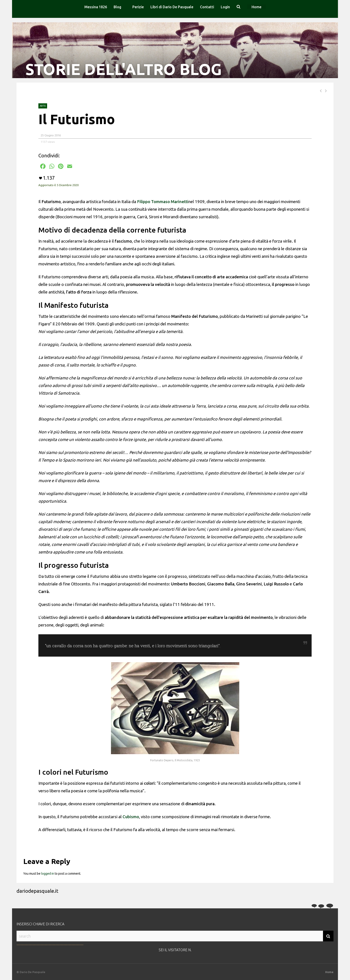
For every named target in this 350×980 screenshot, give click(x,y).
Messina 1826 (96, 7)
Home (256, 7)
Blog (117, 7)
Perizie (138, 7)
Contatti (207, 7)
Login (225, 7)
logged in (48, 874)
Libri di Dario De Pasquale (172, 7)
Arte (43, 106)
